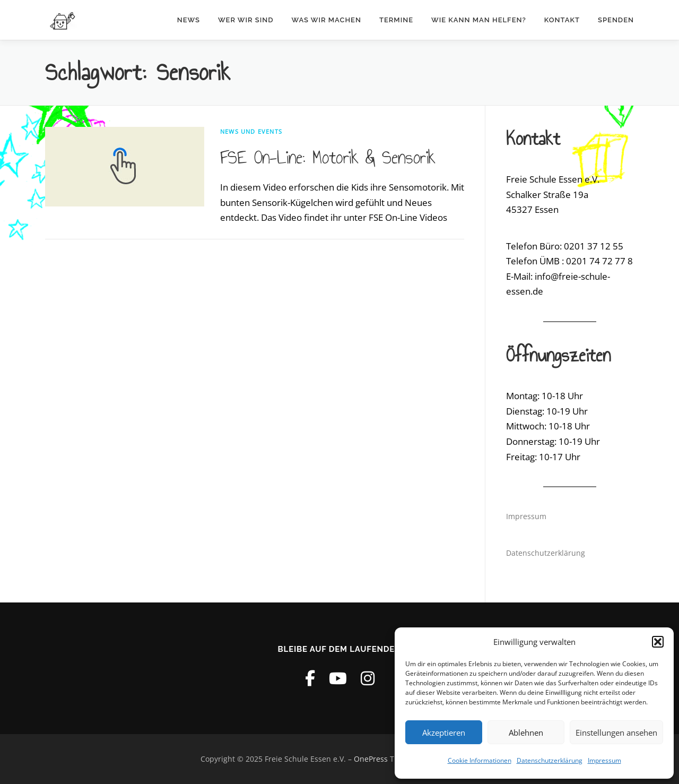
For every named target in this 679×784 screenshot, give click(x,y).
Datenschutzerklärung (550, 760)
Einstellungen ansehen (616, 733)
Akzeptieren (444, 733)
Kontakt (562, 20)
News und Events (251, 131)
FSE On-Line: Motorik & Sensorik (328, 157)
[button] (658, 642)
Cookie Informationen (480, 760)
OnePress (371, 759)
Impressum (604, 760)
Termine (396, 20)
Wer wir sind (246, 20)
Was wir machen (327, 20)
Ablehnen (526, 733)
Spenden (616, 20)
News (189, 20)
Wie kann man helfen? (479, 20)
